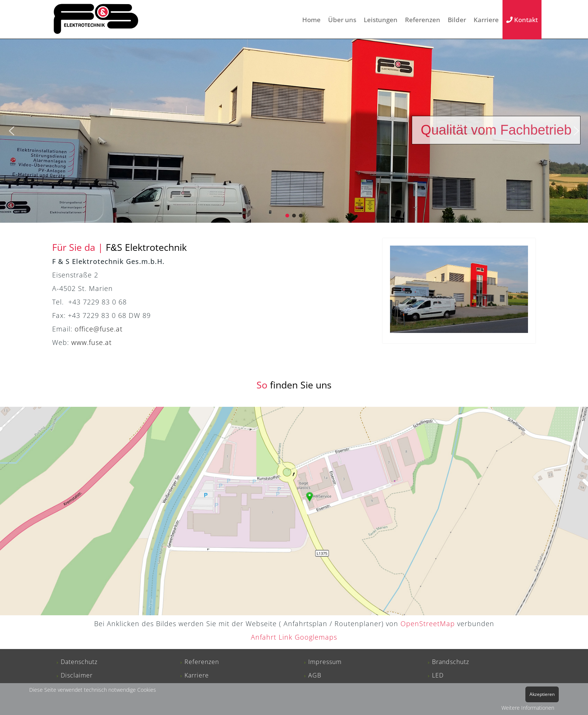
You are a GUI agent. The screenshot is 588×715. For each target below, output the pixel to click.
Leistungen (381, 20)
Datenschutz (79, 662)
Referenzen (423, 20)
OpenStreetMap (428, 624)
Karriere (486, 20)
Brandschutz (451, 662)
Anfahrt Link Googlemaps (294, 637)
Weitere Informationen (528, 708)
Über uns (342, 20)
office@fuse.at (99, 329)
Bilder (457, 20)
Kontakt (522, 20)
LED (438, 675)
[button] (12, 131)
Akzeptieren (542, 694)
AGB (315, 675)
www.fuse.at (91, 342)
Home (311, 20)
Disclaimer (77, 675)
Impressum (325, 662)
